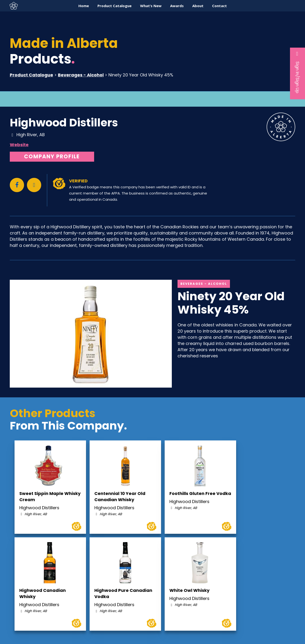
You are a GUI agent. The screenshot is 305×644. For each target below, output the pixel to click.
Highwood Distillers (64, 123)
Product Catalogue (31, 75)
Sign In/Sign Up (297, 72)
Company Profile (52, 157)
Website (19, 145)
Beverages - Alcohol (81, 75)
